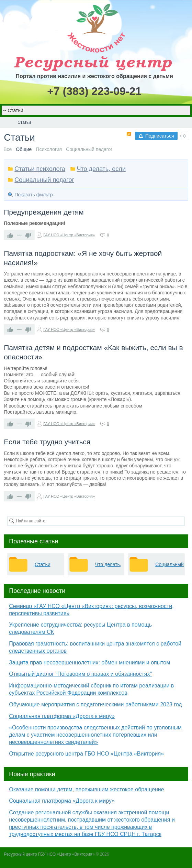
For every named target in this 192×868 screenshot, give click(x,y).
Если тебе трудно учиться (47, 442)
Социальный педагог (89, 149)
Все (8, 149)
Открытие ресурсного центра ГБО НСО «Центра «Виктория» (86, 754)
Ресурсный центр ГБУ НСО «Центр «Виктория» (49, 854)
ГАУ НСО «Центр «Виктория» (69, 235)
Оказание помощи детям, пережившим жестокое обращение (86, 789)
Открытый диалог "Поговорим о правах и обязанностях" (80, 674)
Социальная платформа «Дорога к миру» (62, 716)
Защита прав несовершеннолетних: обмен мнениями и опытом (89, 663)
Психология (49, 149)
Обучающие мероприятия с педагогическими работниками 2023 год (95, 704)
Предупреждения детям (44, 212)
